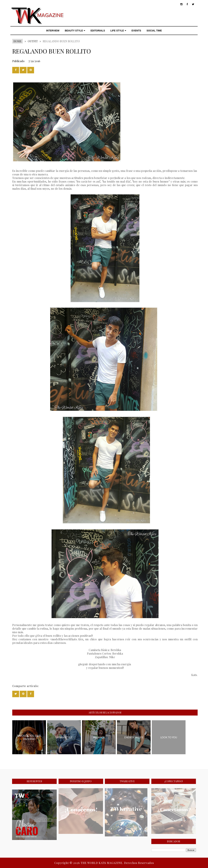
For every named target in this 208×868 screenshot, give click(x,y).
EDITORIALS (98, 31)
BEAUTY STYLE (75, 31)
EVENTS (136, 31)
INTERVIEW (53, 31)
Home (18, 41)
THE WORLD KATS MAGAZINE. (102, 863)
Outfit (33, 41)
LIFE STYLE (118, 31)
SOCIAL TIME (154, 31)
